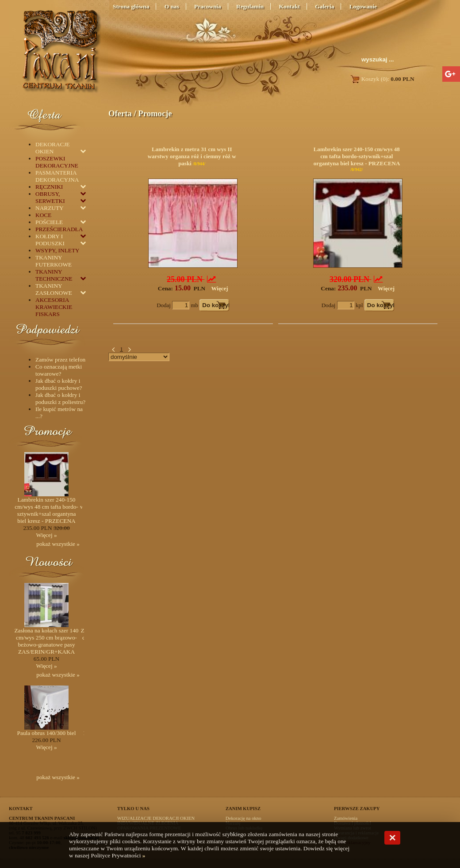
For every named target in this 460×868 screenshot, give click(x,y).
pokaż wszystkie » (58, 544)
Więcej (220, 288)
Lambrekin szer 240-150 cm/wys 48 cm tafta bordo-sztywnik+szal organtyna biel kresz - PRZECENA (357, 156)
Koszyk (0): (382, 79)
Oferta (120, 113)
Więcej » (46, 535)
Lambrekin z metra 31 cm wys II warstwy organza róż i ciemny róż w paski (192, 156)
